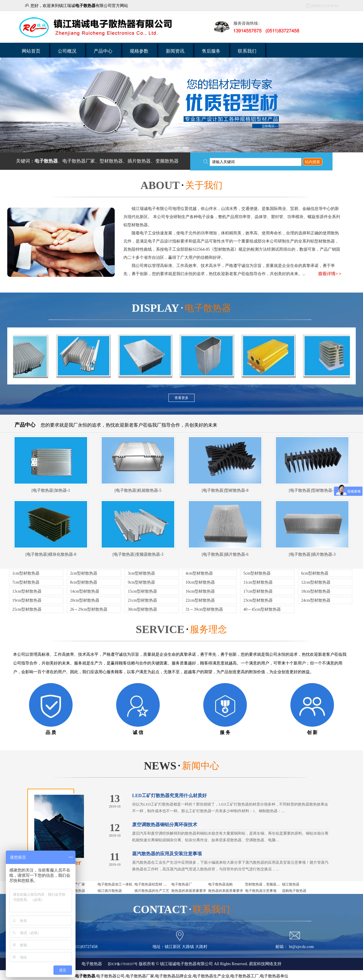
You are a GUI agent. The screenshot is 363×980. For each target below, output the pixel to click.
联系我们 (247, 51)
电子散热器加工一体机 (115, 884)
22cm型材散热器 (200, 600)
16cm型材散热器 (200, 591)
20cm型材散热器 (85, 600)
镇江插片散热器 (110, 891)
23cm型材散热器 (258, 600)
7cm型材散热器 (26, 582)
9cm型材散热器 (141, 582)
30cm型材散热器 (142, 609)
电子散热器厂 (182, 884)
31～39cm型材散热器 (204, 609)
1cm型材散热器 (26, 573)
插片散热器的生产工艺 (152, 891)
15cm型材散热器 (142, 591)
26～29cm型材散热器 (89, 609)
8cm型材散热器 (84, 582)
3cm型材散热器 (141, 573)
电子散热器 (92, 964)
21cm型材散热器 (142, 600)
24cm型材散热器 (316, 600)
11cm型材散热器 (258, 582)
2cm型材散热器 (84, 573)
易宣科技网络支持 (265, 964)
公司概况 (67, 51)
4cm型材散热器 (199, 573)
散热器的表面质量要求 (189, 891)
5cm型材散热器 (257, 573)
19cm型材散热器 (27, 600)
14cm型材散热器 (85, 591)
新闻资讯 (175, 51)
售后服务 (211, 51)
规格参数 (139, 51)
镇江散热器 (291, 884)
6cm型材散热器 (315, 573)
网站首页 (31, 51)
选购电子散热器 (294, 891)
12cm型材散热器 (316, 582)
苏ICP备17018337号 (122, 964)
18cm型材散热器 (316, 591)
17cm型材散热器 (258, 591)
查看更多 (181, 398)
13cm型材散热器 (27, 591)
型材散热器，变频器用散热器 (268, 884)
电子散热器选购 (220, 884)
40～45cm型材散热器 (262, 609)
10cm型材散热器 (200, 582)
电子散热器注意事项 (261, 891)
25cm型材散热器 (27, 609)
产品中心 (103, 51)
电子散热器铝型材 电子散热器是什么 (163, 884)
